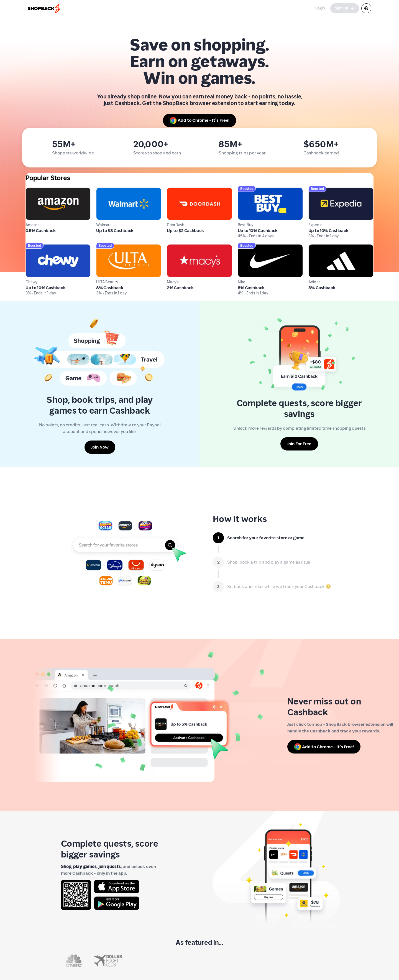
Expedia (317, 191)
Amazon (34, 191)
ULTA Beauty (109, 247)
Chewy (32, 247)
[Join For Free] (299, 444)
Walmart (105, 191)
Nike (242, 247)
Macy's (174, 247)
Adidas (315, 247)
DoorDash (177, 191)
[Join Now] (100, 447)
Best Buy (246, 191)
